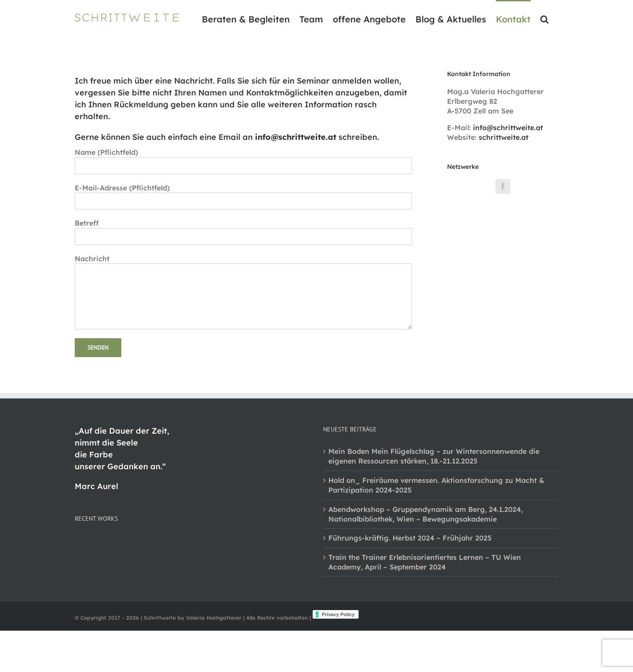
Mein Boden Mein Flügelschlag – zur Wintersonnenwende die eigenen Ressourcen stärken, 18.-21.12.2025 (434, 456)
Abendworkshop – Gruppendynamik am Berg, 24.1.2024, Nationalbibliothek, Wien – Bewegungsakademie (426, 514)
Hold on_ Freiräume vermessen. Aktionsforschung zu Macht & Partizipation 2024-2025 (436, 485)
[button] (544, 18)
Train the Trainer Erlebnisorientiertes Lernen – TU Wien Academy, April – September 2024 (425, 562)
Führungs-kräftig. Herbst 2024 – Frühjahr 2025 (410, 538)
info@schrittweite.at (508, 128)
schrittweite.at (504, 137)
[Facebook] (503, 186)
